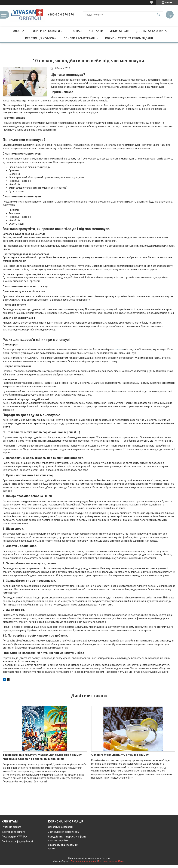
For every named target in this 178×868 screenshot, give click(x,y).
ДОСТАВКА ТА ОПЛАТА (151, 31)
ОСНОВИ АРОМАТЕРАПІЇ (80, 38)
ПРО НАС (76, 31)
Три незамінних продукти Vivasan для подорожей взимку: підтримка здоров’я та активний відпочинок (42, 757)
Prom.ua (106, 858)
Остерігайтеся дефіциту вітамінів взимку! (120, 755)
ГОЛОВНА (18, 31)
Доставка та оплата (13, 832)
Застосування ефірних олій (64, 832)
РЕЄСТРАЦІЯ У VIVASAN (41, 38)
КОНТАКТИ (96, 31)
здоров (119, 349)
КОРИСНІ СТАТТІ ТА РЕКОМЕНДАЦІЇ (129, 38)
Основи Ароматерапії (61, 827)
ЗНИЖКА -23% (120, 31)
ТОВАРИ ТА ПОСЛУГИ (46, 31)
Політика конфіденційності (17, 842)
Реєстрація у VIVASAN (15, 837)
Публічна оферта (12, 827)
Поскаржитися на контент (84, 861)
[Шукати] (159, 15)
